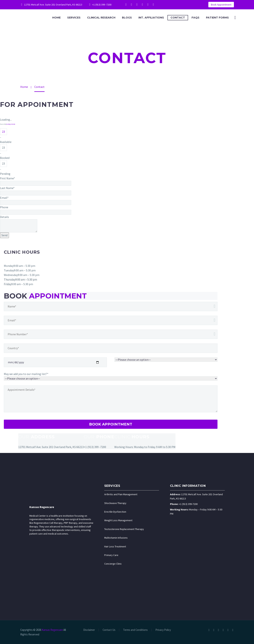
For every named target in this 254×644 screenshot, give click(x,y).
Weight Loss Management (118, 520)
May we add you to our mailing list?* (26, 374)
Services (74, 18)
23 (3, 132)
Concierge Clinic (113, 564)
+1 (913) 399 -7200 (102, 5)
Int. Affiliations (151, 18)
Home (56, 18)
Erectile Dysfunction (115, 512)
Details (4, 217)
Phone (4, 207)
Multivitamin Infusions (116, 538)
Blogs (127, 18)
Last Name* (7, 188)
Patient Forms (217, 18)
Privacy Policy (163, 630)
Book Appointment (221, 5)
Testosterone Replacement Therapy (124, 529)
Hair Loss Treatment (115, 546)
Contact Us (109, 630)
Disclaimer (89, 630)
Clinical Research (101, 18)
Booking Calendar (11, 124)
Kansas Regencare (42, 507)
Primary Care (111, 555)
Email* (4, 198)
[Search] (235, 18)
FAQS (195, 18)
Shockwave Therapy (115, 503)
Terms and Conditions (135, 630)
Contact (178, 18)
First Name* (7, 178)
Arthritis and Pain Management (121, 494)
